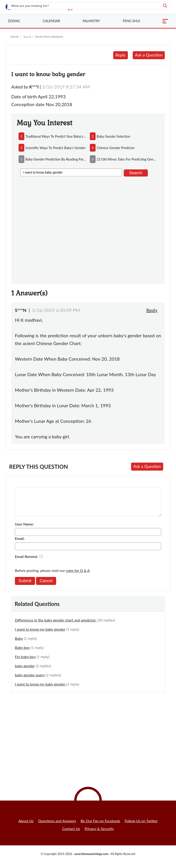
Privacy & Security (99, 834)
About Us (26, 826)
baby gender (25, 671)
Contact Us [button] (71, 834)
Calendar (51, 21)
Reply (121, 55)
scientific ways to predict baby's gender (56, 148)
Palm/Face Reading (49, 37)
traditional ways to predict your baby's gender (56, 136)
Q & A (27, 37)
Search (136, 173)
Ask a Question (149, 55)
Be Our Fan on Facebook (100, 826)
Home (14, 37)
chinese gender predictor (116, 148)
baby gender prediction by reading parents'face (56, 159)
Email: (20, 544)
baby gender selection (114, 136)
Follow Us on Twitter (141, 826)
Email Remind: (26, 562)
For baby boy (25, 662)
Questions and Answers (57, 826)
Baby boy (22, 653)
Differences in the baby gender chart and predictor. (56, 626)
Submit (25, 586)
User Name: (24, 529)
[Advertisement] (88, 229)
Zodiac (14, 21)
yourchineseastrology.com (91, 859)
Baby (19, 644)
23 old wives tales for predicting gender (127, 159)
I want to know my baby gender (40, 635)
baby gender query (30, 680)
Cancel (46, 586)
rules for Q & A (78, 576)
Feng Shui (131, 21)
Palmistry (91, 21)
